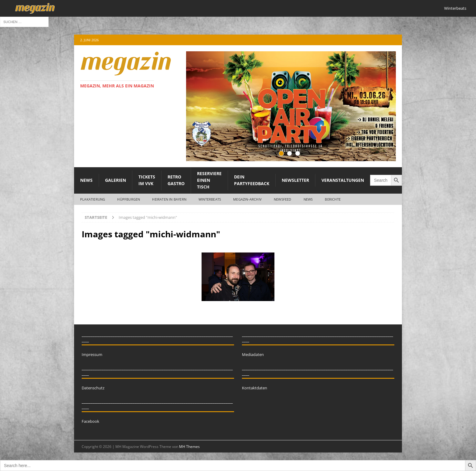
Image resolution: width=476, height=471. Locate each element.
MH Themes (189, 447)
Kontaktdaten (255, 388)
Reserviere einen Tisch (209, 180)
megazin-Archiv (247, 199)
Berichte (333, 199)
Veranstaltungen (343, 180)
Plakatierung (93, 199)
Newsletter (295, 180)
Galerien (116, 180)
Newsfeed (283, 199)
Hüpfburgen (129, 199)
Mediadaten (253, 354)
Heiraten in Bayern (169, 199)
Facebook (90, 421)
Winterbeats (455, 8)
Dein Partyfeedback (252, 180)
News (86, 180)
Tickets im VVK (147, 180)
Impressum (92, 354)
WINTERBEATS (210, 199)
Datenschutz (93, 388)
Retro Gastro (176, 180)
